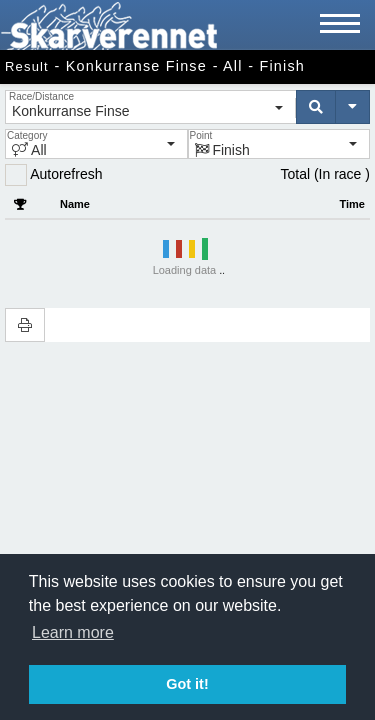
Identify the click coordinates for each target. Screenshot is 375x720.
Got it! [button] (187, 684)
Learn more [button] (73, 632)
